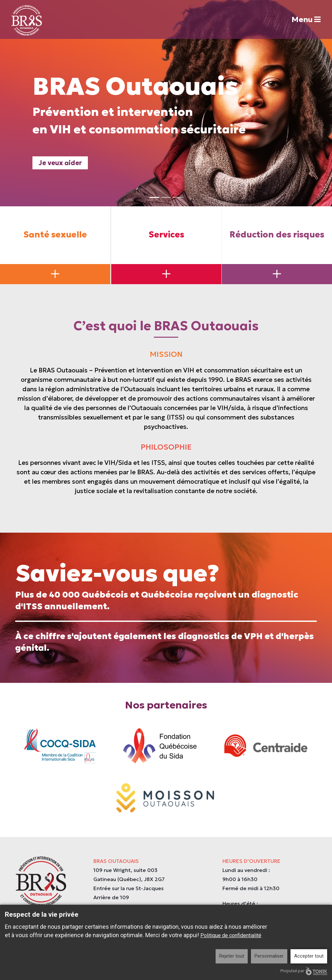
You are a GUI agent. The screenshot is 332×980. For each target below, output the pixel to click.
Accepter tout (309, 956)
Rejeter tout (232, 956)
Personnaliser (269, 956)
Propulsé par (304, 971)
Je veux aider (60, 165)
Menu (303, 20)
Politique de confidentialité (231, 935)
